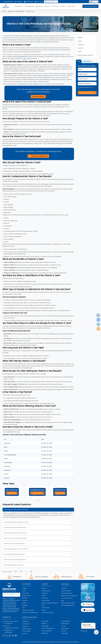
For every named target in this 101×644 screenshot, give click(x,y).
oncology (25, 634)
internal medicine (66, 621)
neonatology (45, 626)
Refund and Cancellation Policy (30, 613)
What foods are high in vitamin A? (14, 565)
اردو (26, 571)
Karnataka (86, 577)
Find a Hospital (30, 6)
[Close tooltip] (94, 624)
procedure (25, 605)
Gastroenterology (27, 629)
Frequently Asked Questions (85, 55)
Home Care (38, 2)
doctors (24, 591)
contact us (64, 588)
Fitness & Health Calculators (68, 603)
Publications (45, 593)
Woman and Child (66, 591)
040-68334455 (8, 623)
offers (24, 608)
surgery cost (25, 593)
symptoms (25, 600)
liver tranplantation (47, 631)
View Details (12, 493)
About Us (44, 588)
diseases (24, 603)
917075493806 (8, 632)
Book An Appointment (90, 6)
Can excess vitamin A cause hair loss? (15, 528)
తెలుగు (16, 571)
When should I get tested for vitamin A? (16, 533)
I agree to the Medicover (86, 88)
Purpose (80, 41)
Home (4, 11)
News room (45, 598)
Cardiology (25, 621)
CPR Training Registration (68, 605)
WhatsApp (18, 2)
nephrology (45, 633)
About (64, 6)
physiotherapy (65, 628)
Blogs (63, 600)
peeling (47, 80)
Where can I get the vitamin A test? (14, 544)
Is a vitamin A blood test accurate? (14, 554)
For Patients (56, 6)
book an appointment (67, 593)
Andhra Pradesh (38, 577)
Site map (44, 610)
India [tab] (79, 61)
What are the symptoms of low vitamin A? (16, 549)
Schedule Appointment (87, 93)
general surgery (26, 631)
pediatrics (44, 624)
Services (48, 6)
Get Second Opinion (38, 97)
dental (82, 621)
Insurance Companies (28, 610)
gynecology (84, 631)
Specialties (40, 6)
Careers (44, 596)
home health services (67, 598)
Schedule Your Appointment (38, 156)
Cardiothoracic (26, 624)
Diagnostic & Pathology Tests (16, 11)
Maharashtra (62, 577)
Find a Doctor (19, 6)
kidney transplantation (48, 628)
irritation (55, 80)
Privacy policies (46, 608)
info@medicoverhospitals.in (12, 628)
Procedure (80, 48)
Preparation (81, 45)
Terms (43, 605)
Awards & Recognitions (48, 613)
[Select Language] (94, 2)
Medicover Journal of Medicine (50, 603)
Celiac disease (21, 84)
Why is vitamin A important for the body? (16, 510)
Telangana (14, 577)
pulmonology (65, 633)
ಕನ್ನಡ (31, 571)
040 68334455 (8, 2)
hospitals (24, 588)
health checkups (26, 596)
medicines (25, 598)
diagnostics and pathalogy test (69, 596)
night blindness (21, 57)
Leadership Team (46, 591)
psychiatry (64, 631)
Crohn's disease (34, 84)
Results (79, 52)
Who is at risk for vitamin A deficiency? (15, 560)
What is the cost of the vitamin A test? (15, 538)
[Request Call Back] (96, 632)
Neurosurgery (45, 621)
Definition (80, 38)
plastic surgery (65, 624)
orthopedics (25, 626)
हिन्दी (21, 571)
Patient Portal (28, 2)
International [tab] (87, 61)
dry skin (56, 55)
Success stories (46, 600)
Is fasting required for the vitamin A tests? (16, 522)
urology (63, 626)
